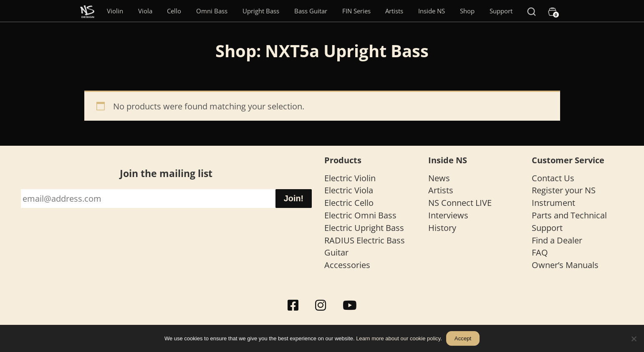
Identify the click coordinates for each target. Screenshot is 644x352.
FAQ (540, 252)
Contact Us (553, 178)
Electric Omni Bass (360, 215)
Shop (467, 11)
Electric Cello (349, 203)
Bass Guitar (311, 11)
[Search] (531, 11)
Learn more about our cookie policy (398, 338)
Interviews (448, 215)
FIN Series (356, 11)
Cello (174, 11)
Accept (463, 338)
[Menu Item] (87, 11)
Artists (394, 11)
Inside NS (432, 11)
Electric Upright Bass (364, 228)
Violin (115, 11)
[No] (634, 339)
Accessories (347, 265)
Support (501, 11)
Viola (145, 11)
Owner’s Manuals (565, 265)
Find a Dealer (557, 240)
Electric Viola (349, 190)
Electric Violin (350, 178)
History (442, 228)
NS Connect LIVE (460, 203)
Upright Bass (261, 11)
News (439, 178)
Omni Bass (212, 11)
